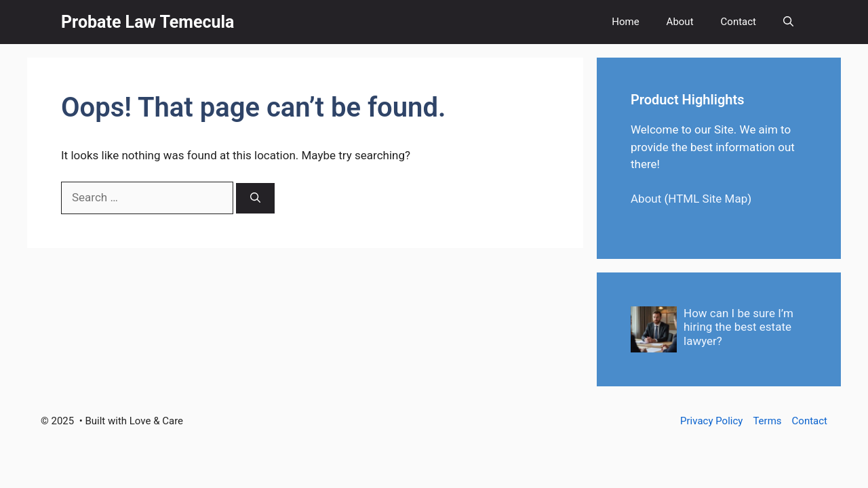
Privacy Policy (711, 421)
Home (625, 22)
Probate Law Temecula (148, 22)
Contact (738, 22)
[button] (788, 22)
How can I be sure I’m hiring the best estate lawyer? (738, 327)
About (680, 22)
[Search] (255, 198)
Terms (767, 421)
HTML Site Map (708, 199)
